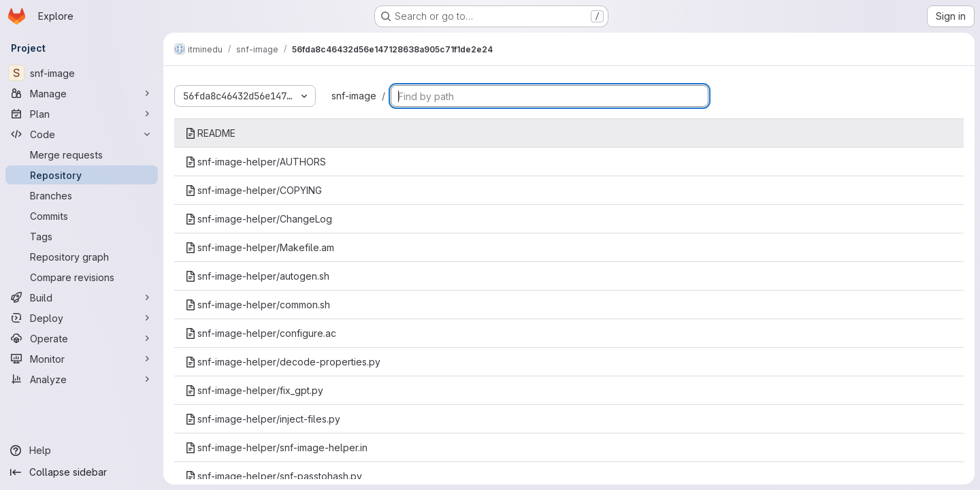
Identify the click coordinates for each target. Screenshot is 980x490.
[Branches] (82, 195)
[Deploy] (82, 318)
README (210, 133)
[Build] (82, 297)
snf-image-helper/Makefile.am (260, 247)
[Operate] (82, 338)
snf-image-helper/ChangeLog (259, 219)
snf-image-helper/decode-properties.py (283, 362)
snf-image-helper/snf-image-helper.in (276, 447)
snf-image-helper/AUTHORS (256, 162)
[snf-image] (82, 73)
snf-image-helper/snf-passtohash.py (274, 476)
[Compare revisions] (82, 277)
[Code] (82, 134)
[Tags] (82, 236)
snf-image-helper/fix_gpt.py (254, 390)
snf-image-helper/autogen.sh (257, 276)
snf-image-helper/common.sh (258, 305)
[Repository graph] (82, 257)
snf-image (354, 96)
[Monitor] (82, 359)
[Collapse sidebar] (82, 472)
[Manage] (82, 93)
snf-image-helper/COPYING (254, 190)
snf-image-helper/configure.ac (261, 333)
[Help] (82, 451)
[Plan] (82, 114)
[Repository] (82, 175)
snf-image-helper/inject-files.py (263, 419)
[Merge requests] (82, 154)
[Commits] (82, 216)
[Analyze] (82, 379)
